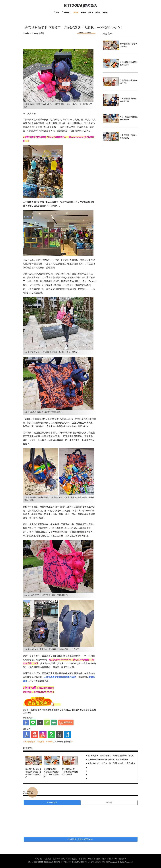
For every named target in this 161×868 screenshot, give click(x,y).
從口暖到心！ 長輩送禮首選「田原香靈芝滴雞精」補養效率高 (112, 756)
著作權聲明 (113, 859)
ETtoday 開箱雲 (81, 6)
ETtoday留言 (52, 802)
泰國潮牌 (55, 710)
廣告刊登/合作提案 (70, 859)
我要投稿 (38, 859)
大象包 (63, 710)
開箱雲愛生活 (36, 710)
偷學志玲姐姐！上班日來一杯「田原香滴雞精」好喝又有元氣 (112, 763)
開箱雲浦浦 (46, 710)
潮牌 (29, 713)
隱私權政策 (102, 859)
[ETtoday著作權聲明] (63, 742)
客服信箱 (83, 859)
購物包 (82, 710)
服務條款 (92, 859)
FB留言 (109, 802)
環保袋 (88, 710)
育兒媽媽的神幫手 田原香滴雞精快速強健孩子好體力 (70, 772)
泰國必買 (75, 710)
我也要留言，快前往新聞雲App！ (81, 839)
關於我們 (57, 859)
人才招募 (47, 859)
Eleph (68, 710)
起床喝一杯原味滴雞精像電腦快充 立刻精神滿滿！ (108, 759)
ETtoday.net (112, 862)
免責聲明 (123, 859)
